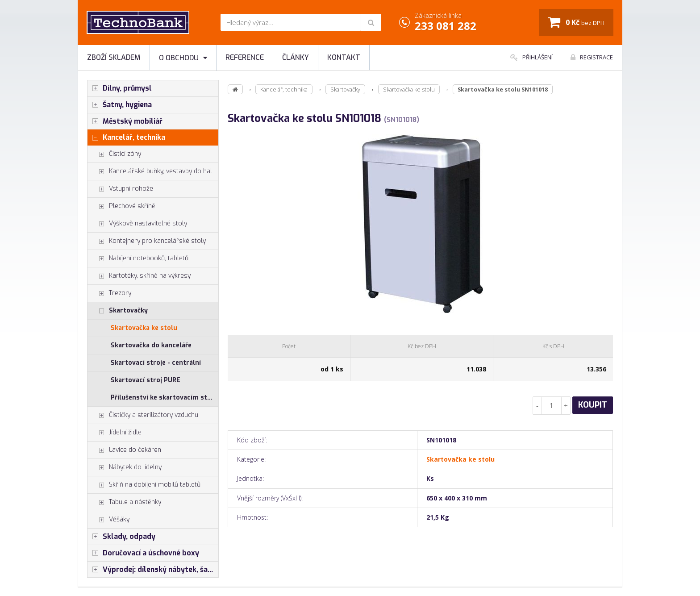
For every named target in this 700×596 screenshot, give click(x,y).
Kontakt (344, 57)
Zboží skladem (114, 57)
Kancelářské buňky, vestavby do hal (150, 171)
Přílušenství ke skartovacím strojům (165, 398)
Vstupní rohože (120, 189)
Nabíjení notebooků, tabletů (138, 258)
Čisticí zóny (114, 154)
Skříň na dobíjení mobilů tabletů (144, 485)
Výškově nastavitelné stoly (137, 224)
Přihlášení (531, 57)
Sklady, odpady (121, 537)
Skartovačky (118, 311)
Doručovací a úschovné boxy (143, 553)
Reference (245, 57)
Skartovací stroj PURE (146, 380)
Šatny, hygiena (120, 105)
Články (296, 57)
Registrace (592, 57)
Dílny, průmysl (120, 88)
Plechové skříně (121, 206)
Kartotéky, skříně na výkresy (139, 276)
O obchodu (183, 58)
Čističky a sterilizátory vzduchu (143, 415)
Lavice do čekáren (124, 450)
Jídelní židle (115, 433)
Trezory (109, 293)
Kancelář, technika (126, 138)
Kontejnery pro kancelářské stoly (147, 241)
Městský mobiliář (125, 121)
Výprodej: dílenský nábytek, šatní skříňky (153, 570)
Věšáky (108, 520)
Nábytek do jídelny (125, 467)
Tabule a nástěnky (124, 502)
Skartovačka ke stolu (144, 328)
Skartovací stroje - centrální (156, 363)
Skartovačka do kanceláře (151, 345)
